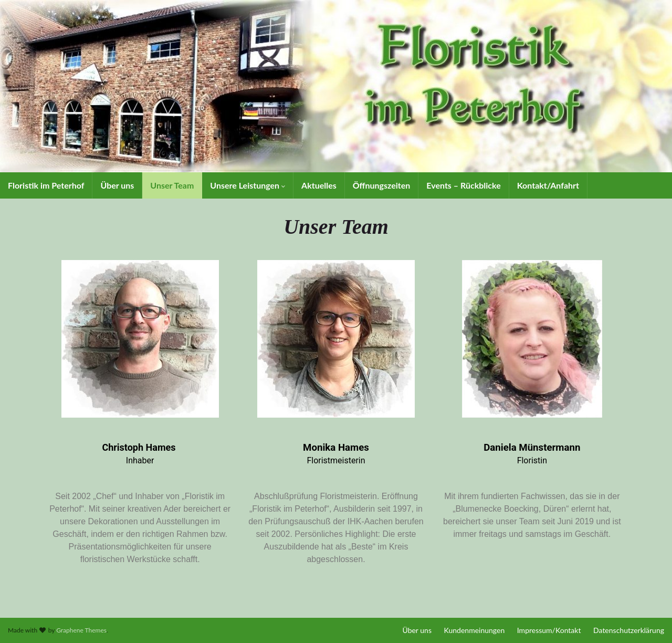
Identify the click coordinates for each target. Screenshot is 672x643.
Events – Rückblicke (463, 185)
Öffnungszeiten (382, 185)
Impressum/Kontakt (549, 630)
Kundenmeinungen (475, 630)
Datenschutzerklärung (629, 630)
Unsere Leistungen (248, 185)
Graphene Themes (81, 630)
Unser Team (172, 185)
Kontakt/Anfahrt (548, 185)
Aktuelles (319, 185)
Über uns (117, 185)
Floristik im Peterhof (46, 185)
